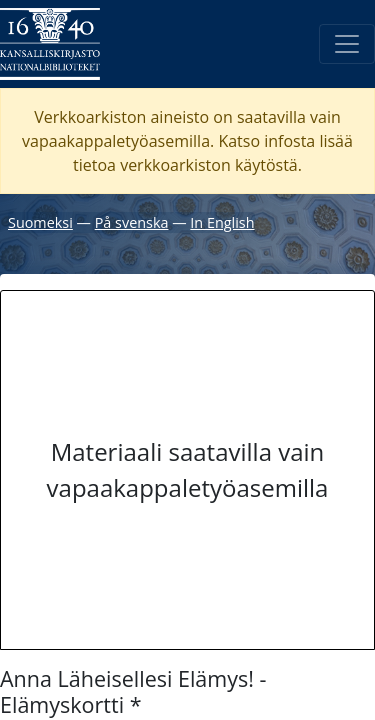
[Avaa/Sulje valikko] (347, 44)
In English (222, 222)
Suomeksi (40, 222)
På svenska (132, 222)
